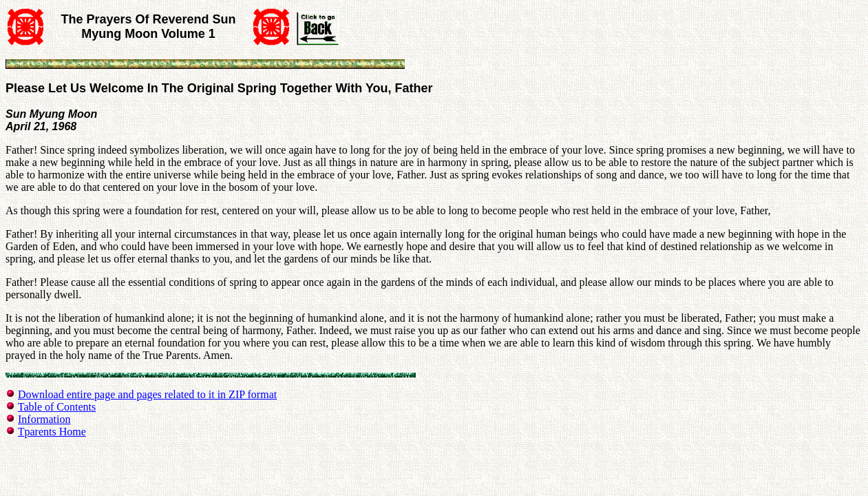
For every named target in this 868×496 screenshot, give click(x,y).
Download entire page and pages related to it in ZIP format (147, 394)
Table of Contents (57, 407)
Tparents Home (52, 432)
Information (44, 419)
